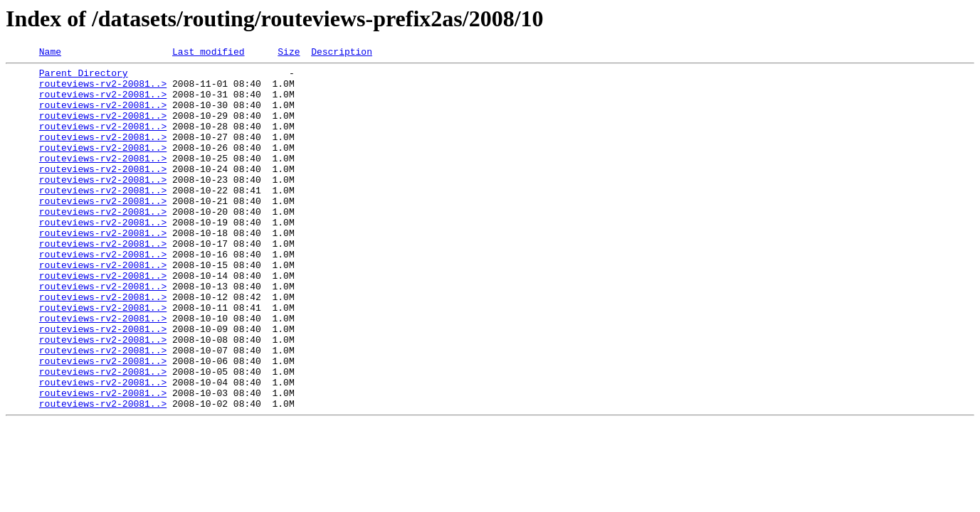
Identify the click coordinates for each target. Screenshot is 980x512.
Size (289, 53)
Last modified (208, 53)
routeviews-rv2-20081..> (103, 90)
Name (50, 53)
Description (342, 53)
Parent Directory (84, 77)
